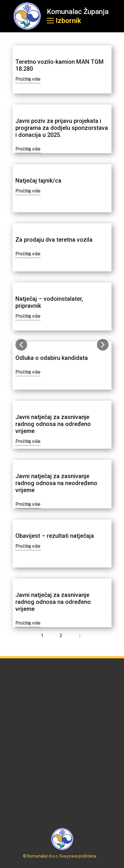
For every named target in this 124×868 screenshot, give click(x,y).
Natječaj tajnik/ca (38, 181)
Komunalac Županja (78, 12)
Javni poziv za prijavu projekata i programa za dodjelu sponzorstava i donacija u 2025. (62, 128)
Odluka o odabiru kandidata (52, 358)
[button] (21, 345)
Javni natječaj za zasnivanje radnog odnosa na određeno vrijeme (53, 424)
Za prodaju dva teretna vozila (55, 240)
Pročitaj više (28, 79)
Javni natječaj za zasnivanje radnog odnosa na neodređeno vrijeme (56, 483)
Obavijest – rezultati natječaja (55, 536)
